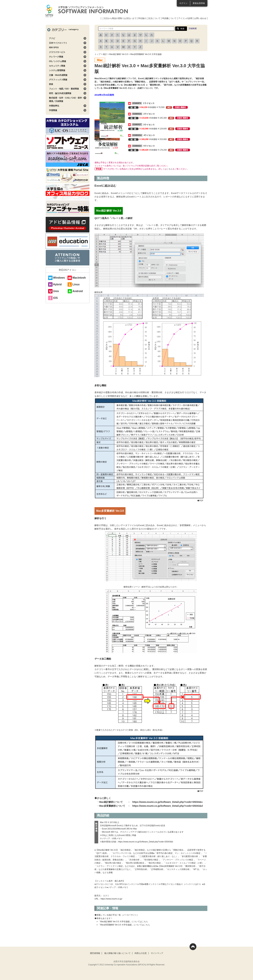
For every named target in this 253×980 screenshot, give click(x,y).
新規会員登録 (199, 3)
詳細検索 (193, 28)
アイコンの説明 (185, 18)
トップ (98, 54)
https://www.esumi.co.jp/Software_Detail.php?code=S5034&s (167, 802)
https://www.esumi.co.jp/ (111, 899)
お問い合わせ (200, 18)
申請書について (169, 18)
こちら (170, 169)
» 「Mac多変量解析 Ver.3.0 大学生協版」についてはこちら (123, 925)
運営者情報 (95, 953)
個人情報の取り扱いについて (117, 953)
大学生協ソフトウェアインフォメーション (87, 11)
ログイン (183, 3)
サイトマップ (157, 953)
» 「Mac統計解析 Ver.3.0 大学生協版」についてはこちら (122, 922)
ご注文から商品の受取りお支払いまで (119, 18)
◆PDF (202, 501)
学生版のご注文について (149, 18)
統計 (105, 54)
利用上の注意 (141, 953)
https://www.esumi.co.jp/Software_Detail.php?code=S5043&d (167, 806)
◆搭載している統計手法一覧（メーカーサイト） (117, 915)
